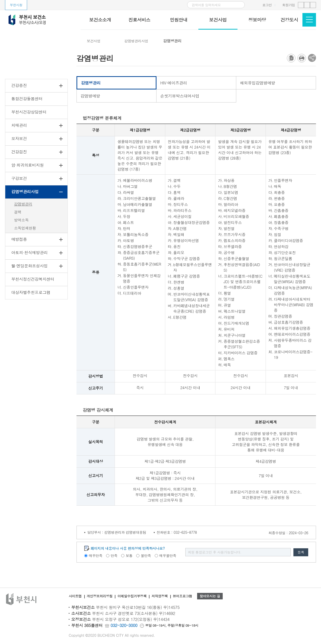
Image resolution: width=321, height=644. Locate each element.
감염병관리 (172, 41)
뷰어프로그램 (187, 596)
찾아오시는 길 (217, 596)
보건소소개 (100, 20)
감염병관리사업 (136, 41)
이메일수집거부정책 (135, 596)
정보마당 (257, 20)
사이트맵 (75, 596)
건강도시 (289, 20)
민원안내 (179, 20)
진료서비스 (139, 20)
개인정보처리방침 (101, 596)
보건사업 (218, 20)
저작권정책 (164, 596)
